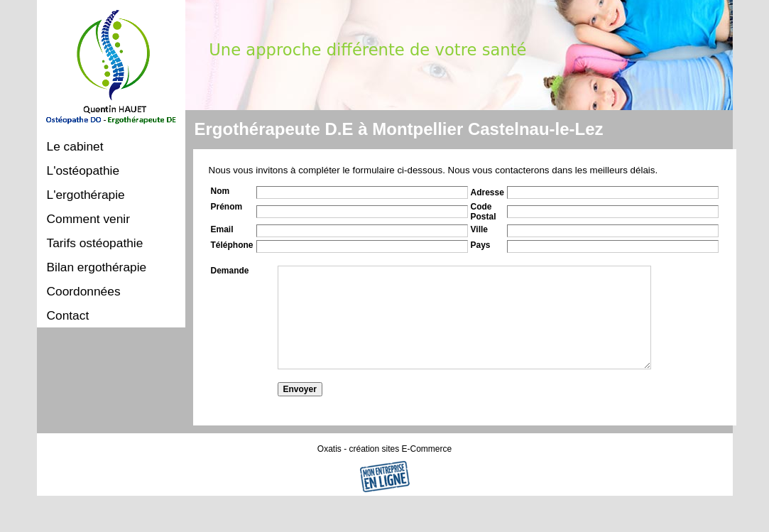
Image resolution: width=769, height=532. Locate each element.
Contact (68, 315)
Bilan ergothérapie (97, 267)
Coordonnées (84, 291)
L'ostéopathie (83, 170)
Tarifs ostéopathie (95, 243)
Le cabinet (75, 146)
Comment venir (88, 219)
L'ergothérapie (86, 195)
